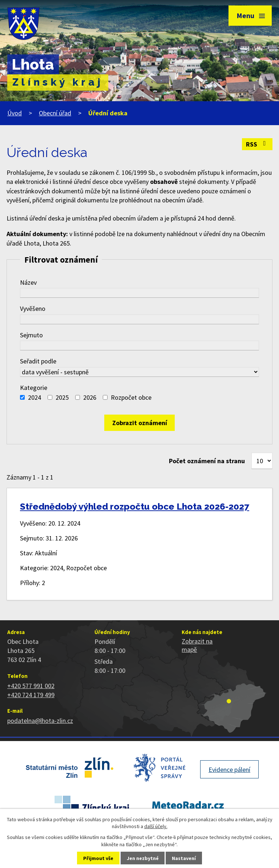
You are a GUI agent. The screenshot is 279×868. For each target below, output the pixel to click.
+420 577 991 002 (31, 686)
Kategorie (34, 388)
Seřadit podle (38, 361)
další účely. (156, 826)
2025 (62, 397)
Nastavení (184, 858)
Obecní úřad (55, 113)
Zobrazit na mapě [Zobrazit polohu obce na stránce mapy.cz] (197, 645)
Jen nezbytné (143, 858)
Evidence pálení (229, 770)
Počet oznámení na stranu (207, 461)
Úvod (15, 113)
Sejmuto (31, 335)
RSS (257, 144)
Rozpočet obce (131, 397)
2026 (90, 397)
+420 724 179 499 (31, 695)
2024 (35, 397)
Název (28, 282)
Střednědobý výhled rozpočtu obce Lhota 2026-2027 (135, 507)
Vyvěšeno (33, 308)
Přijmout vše (98, 858)
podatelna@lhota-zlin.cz (40, 721)
